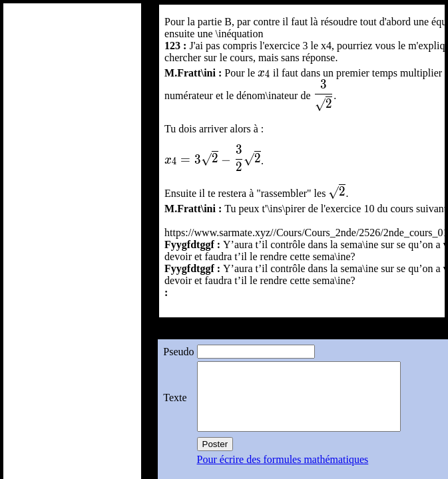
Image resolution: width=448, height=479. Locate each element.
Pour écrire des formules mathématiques (282, 459)
